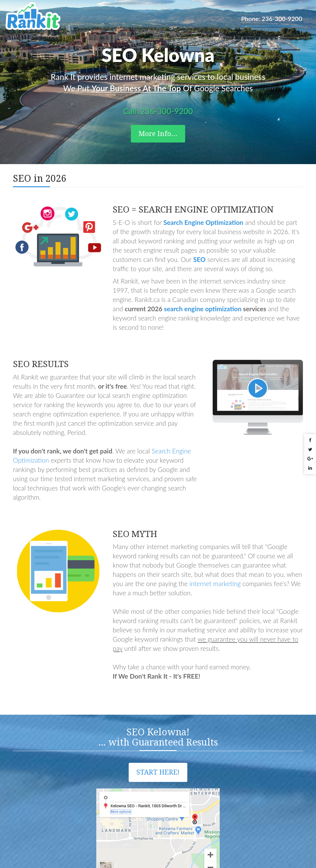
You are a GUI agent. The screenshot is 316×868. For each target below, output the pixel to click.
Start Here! (158, 772)
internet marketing (215, 583)
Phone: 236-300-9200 (272, 19)
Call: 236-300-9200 (158, 111)
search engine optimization (203, 309)
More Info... (158, 134)
